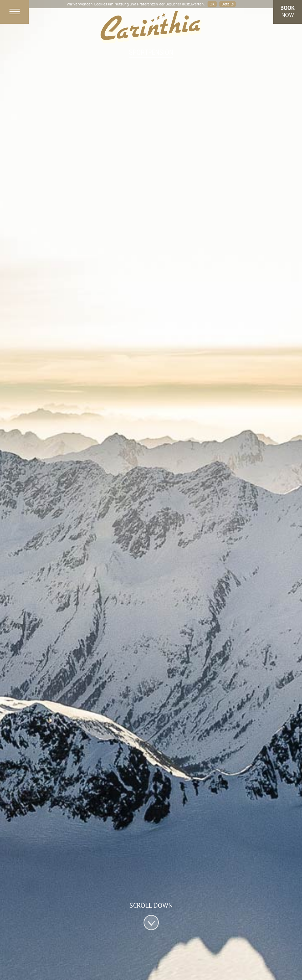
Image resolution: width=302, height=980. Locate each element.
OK (212, 4)
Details (228, 4)
